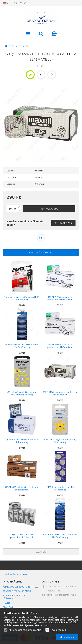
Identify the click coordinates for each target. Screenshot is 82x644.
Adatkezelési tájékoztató (17, 591)
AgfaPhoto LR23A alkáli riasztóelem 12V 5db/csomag (60, 536)
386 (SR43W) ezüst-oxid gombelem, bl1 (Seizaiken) (22, 488)
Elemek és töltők (20, 46)
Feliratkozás (63, 223)
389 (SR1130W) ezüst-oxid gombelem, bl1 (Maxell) (22, 536)
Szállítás (8, 607)
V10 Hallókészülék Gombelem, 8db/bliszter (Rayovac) (22, 393)
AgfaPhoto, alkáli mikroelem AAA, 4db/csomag (22, 441)
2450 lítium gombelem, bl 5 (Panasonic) (60, 488)
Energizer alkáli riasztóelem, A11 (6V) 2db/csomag (22, 298)
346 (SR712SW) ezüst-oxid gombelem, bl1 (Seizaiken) (60, 298)
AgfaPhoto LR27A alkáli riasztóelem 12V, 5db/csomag (22, 346)
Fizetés (7, 603)
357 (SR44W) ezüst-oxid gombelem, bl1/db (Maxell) (60, 393)
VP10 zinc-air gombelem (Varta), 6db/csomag (60, 441)
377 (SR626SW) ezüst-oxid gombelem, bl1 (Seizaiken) (60, 346)
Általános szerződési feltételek (21, 587)
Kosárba (52, 209)
